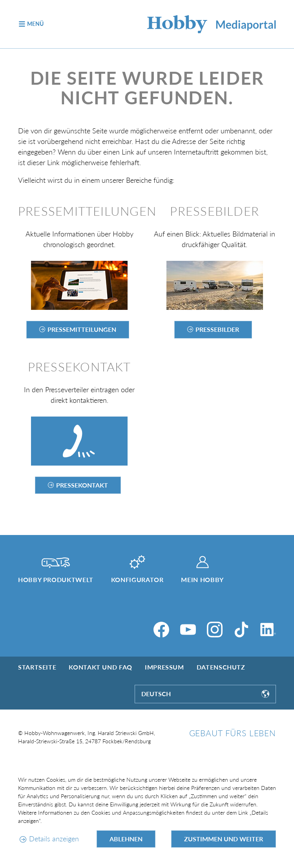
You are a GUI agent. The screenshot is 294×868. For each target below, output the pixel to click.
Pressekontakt (82, 485)
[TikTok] (241, 630)
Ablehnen (126, 839)
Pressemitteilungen (82, 329)
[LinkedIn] (268, 630)
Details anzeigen (54, 839)
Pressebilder (217, 329)
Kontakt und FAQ (100, 667)
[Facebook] (161, 630)
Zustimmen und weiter (224, 839)
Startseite (37, 667)
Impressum (164, 667)
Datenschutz (221, 667)
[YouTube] (188, 630)
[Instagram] (215, 630)
